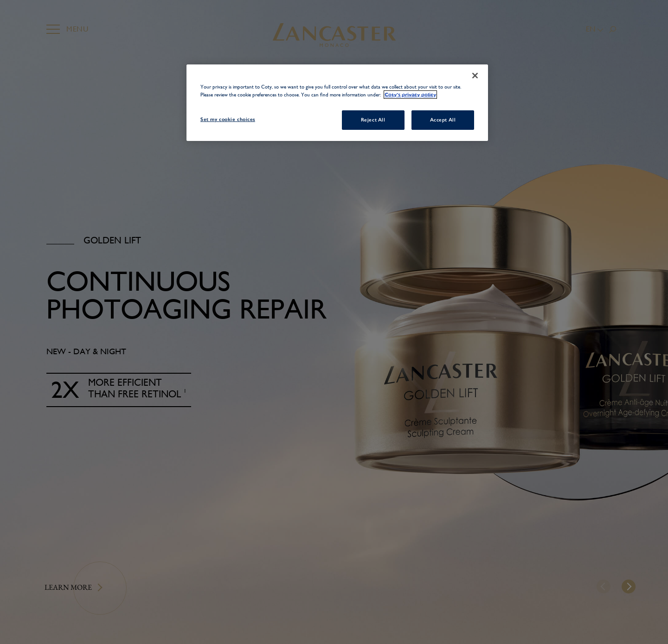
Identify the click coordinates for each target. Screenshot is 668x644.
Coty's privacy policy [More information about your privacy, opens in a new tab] (410, 95)
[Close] (475, 76)
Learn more (68, 587)
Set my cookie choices (228, 119)
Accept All (443, 120)
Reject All (373, 120)
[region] (337, 103)
